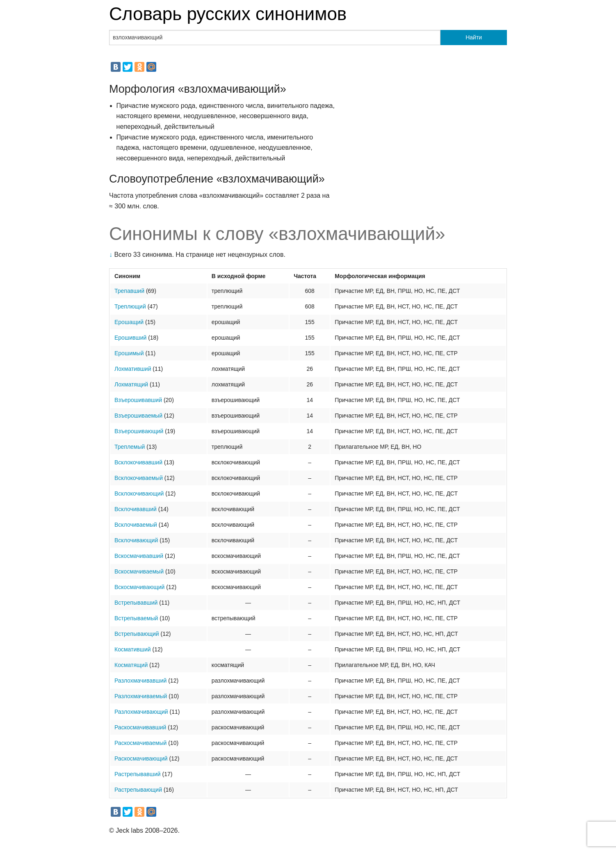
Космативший (133, 649)
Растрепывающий (138, 790)
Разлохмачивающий (141, 712)
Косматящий (131, 665)
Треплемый (130, 447)
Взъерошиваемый (138, 416)
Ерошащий (129, 322)
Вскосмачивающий (139, 587)
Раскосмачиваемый (140, 743)
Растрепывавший (138, 774)
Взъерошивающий (139, 431)
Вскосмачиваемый (139, 571)
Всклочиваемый (136, 525)
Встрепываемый (136, 618)
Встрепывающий (137, 634)
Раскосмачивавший (140, 727)
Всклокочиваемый (139, 478)
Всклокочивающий (139, 493)
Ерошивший (130, 338)
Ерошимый (129, 353)
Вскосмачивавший (139, 556)
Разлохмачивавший (140, 681)
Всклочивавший (136, 509)
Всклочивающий (136, 540)
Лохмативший (133, 369)
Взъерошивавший (138, 400)
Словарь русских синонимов (228, 14)
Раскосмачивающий (141, 758)
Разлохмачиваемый (141, 696)
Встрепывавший (136, 603)
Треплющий (130, 306)
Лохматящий (131, 384)
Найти (474, 37)
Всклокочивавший (138, 462)
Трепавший (129, 291)
